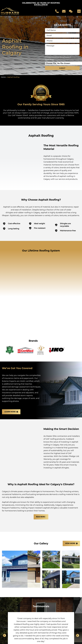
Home (3, 77)
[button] (79, 11)
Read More (41, 517)
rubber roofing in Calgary (29, 213)
